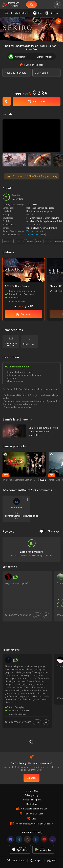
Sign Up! (32, 778)
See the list (32, 204)
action (30, 241)
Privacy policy (32, 795)
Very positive (33, 231)
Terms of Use (32, 791)
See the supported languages (40, 208)
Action (43, 228)
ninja (39, 241)
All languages (50, 531)
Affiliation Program (32, 800)
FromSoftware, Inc (50, 218)
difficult (20, 241)
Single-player (33, 228)
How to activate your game (39, 211)
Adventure (52, 228)
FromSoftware (33, 218)
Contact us (32, 804)
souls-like (8, 241)
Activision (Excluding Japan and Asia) (44, 221)
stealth (48, 241)
